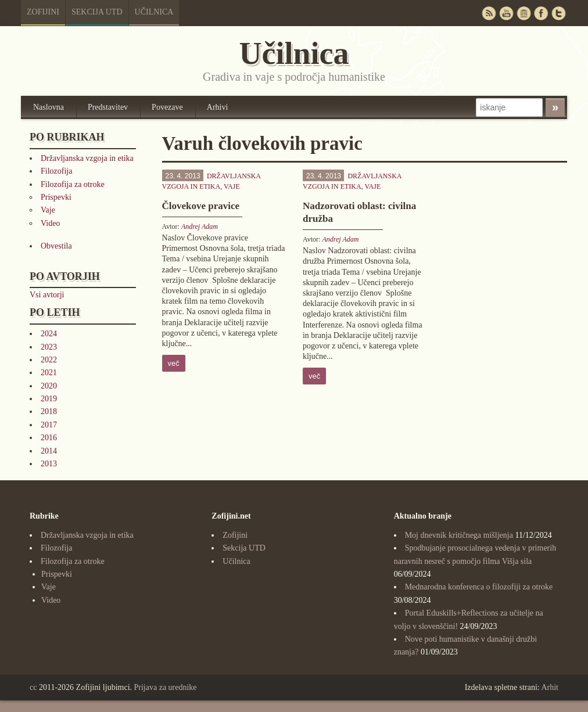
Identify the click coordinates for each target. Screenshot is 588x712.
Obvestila (56, 246)
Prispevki (56, 197)
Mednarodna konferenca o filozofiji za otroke (479, 587)
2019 (49, 399)
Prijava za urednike (166, 687)
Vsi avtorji (47, 295)
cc (33, 687)
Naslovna (49, 107)
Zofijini (43, 12)
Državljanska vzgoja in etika (87, 158)
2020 (49, 386)
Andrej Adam (200, 226)
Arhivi (218, 107)
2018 (49, 411)
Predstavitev (108, 107)
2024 (49, 334)
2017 (49, 425)
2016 (49, 438)
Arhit (550, 687)
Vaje (48, 210)
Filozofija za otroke (73, 184)
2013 (49, 464)
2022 (49, 360)
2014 (49, 451)
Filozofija (56, 171)
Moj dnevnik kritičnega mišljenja (459, 535)
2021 (49, 373)
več (174, 363)
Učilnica (154, 12)
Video (50, 223)
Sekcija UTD (97, 12)
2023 (49, 347)
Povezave (167, 107)
